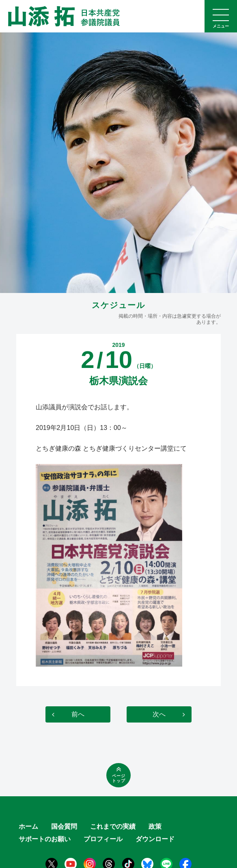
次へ (159, 714)
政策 (155, 826)
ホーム (28, 826)
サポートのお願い (45, 839)
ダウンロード (155, 839)
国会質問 (64, 826)
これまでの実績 (113, 826)
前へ (78, 714)
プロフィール (103, 839)
